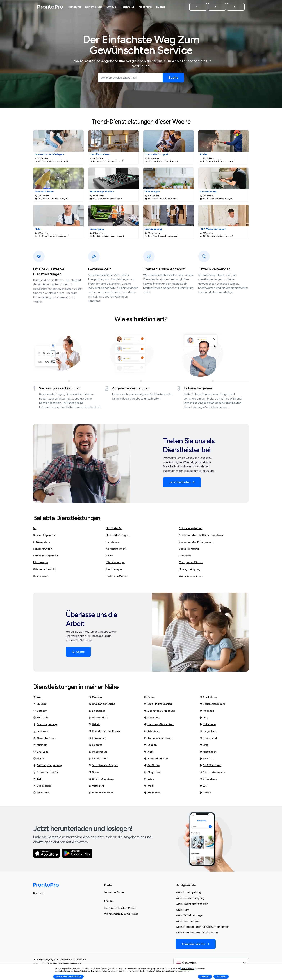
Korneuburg (97, 738)
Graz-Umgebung (45, 724)
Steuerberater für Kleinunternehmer (201, 535)
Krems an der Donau (158, 738)
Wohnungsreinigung (191, 576)
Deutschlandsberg (212, 704)
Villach (150, 779)
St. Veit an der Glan (46, 772)
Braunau (40, 704)
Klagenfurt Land (45, 738)
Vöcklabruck (42, 786)
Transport (185, 556)
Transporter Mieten (191, 562)
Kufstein (40, 745)
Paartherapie (114, 569)
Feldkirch (207, 711)
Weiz (149, 786)
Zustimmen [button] (221, 976)
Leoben (150, 745)
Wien (38, 697)
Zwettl (205, 793)
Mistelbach (208, 752)
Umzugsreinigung (190, 569)
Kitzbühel (152, 731)
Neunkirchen (98, 759)
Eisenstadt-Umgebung (160, 711)
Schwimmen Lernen (191, 528)
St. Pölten (152, 765)
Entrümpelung (42, 542)
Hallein (94, 724)
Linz (203, 745)
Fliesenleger (41, 562)
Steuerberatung (189, 549)
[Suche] (173, 78)
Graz (204, 718)
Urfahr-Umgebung (101, 779)
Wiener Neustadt (101, 793)
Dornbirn (40, 711)
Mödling (95, 697)
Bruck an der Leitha (102, 704)
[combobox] (211, 963)
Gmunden (152, 718)
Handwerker (40, 576)
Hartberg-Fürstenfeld (159, 724)
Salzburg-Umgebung (47, 765)
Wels (204, 786)
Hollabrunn (207, 724)
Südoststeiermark (212, 772)
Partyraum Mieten (117, 576)
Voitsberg (96, 786)
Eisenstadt (97, 711)
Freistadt (41, 718)
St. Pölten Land (210, 765)
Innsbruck (41, 731)
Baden (150, 697)
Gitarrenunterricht (44, 569)
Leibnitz (95, 745)
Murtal (39, 759)
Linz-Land (41, 752)
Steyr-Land (153, 772)
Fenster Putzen (43, 549)
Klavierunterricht (116, 549)
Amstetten (208, 697)
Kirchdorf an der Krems (104, 731)
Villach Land (208, 779)
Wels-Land (41, 793)
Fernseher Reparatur (46, 556)
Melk (148, 752)
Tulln (38, 779)
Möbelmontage (115, 562)
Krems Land (208, 738)
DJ (35, 528)
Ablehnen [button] (205, 976)
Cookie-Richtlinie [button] (188, 969)
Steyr (94, 772)
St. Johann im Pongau (103, 765)
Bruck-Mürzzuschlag (158, 704)
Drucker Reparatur (44, 535)
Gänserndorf (98, 718)
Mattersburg (98, 752)
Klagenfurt (208, 731)
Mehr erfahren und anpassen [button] (68, 976)
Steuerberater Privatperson (196, 542)
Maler (109, 556)
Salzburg (206, 759)
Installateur (113, 542)
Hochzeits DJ (114, 528)
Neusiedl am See (156, 759)
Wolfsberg (152, 793)
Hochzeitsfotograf (118, 535)
